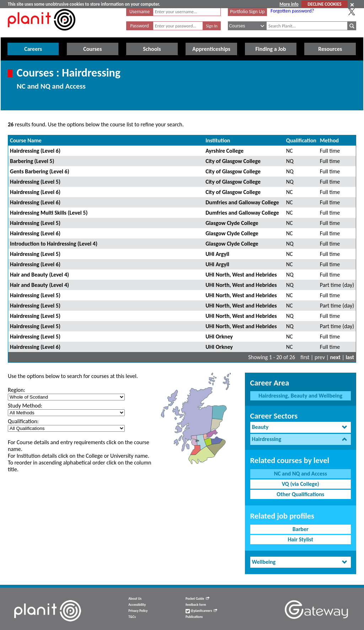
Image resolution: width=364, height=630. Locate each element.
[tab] (301, 427)
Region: (17, 390)
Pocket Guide (197, 599)
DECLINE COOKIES (324, 4)
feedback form (196, 605)
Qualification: (23, 421)
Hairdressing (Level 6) (35, 151)
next (335, 357)
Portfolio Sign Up (247, 11)
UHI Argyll (217, 254)
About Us (135, 599)
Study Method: (25, 406)
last (350, 357)
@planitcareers (202, 611)
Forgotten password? (292, 11)
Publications (194, 617)
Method (329, 140)
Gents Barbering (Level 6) (40, 171)
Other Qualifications (300, 494)
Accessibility (137, 605)
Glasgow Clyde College (232, 223)
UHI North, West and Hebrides (241, 275)
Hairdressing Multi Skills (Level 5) (49, 213)
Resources (330, 49)
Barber (301, 529)
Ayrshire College (224, 151)
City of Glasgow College (233, 161)
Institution (218, 140)
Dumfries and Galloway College (242, 202)
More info (289, 4)
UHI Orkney (219, 337)
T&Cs (132, 617)
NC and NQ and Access (301, 474)
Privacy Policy (138, 611)
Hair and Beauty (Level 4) (39, 275)
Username (140, 12)
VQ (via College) (301, 484)
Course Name (26, 140)
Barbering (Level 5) (32, 161)
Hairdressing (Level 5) (35, 182)
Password (139, 26)
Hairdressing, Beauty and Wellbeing (300, 396)
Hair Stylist (300, 539)
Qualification (301, 140)
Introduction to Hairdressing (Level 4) (54, 244)
